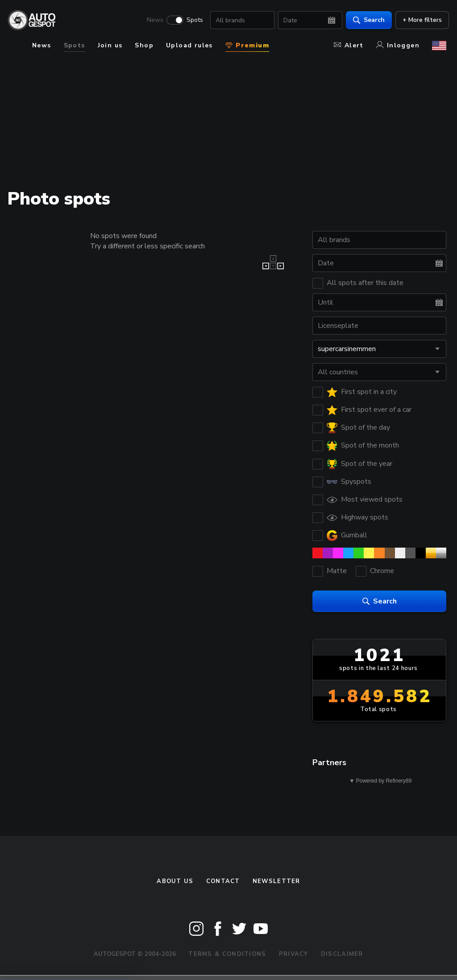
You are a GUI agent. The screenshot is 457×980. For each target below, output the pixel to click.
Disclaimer (342, 954)
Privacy (294, 954)
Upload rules (189, 45)
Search (366, 20)
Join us (110, 45)
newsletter (276, 881)
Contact (223, 881)
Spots (192, 21)
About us (175, 881)
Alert (349, 45)
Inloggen (398, 45)
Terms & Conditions (227, 954)
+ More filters (420, 20)
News (152, 21)
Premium (247, 45)
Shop (144, 45)
